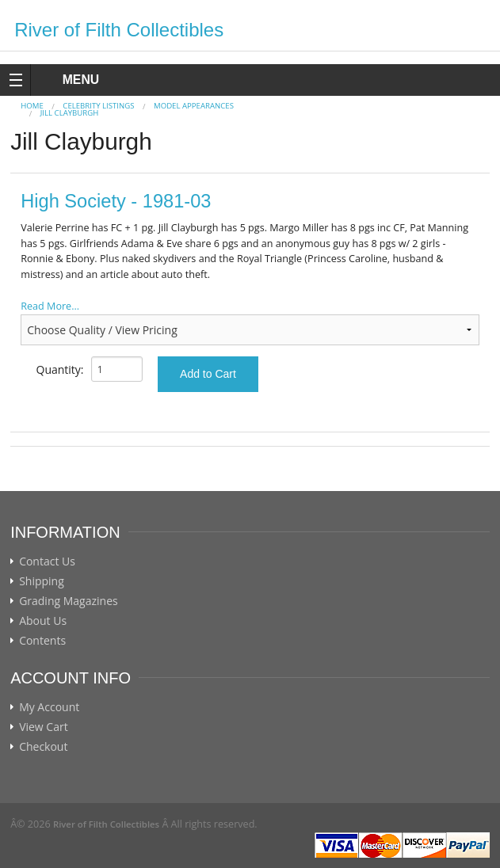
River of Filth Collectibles (119, 30)
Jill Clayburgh (70, 113)
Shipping (42, 581)
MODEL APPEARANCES (194, 106)
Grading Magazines (69, 601)
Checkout (43, 747)
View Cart (44, 727)
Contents (42, 641)
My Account (49, 707)
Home (32, 106)
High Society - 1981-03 (116, 201)
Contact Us (47, 562)
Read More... (50, 306)
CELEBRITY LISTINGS (98, 106)
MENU (66, 80)
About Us (43, 621)
